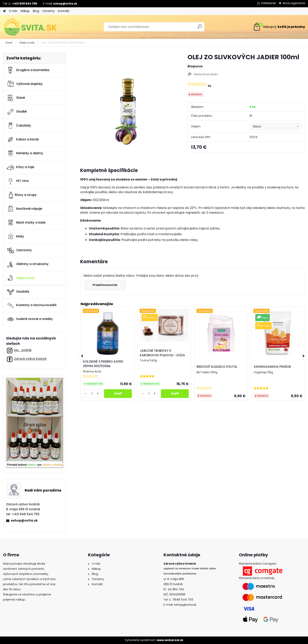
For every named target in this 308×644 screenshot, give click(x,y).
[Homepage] (4, 11)
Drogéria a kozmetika (28, 70)
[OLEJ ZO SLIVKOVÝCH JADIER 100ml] (128, 100)
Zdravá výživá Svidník (30, 359)
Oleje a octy (27, 43)
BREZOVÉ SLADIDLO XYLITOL (217, 367)
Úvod (9, 43)
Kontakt (64, 11)
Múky (15, 236)
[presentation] (82, 356)
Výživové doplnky (24, 84)
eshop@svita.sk (24, 520)
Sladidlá (18, 292)
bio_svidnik (23, 350)
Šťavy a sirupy (21, 195)
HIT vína (17, 181)
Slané (16, 98)
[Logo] (30, 27)
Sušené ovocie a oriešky (30, 319)
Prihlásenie (269, 3)
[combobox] (276, 127)
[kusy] (92, 394)
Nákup (25, 11)
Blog (36, 11)
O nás (13, 11)
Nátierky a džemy (25, 153)
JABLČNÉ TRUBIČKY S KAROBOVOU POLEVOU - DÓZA (162, 353)
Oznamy (48, 11)
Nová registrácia (294, 3)
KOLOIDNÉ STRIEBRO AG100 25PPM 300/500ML (103, 364)
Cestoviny (19, 250)
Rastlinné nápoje (24, 209)
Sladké (16, 112)
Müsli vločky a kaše (26, 223)
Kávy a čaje (20, 167)
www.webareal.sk (170, 640)
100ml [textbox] (257, 127)
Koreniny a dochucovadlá (31, 305)
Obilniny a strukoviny (27, 264)
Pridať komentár (105, 285)
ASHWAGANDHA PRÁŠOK (272, 367)
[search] (200, 28)
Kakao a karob (23, 139)
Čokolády (19, 126)
